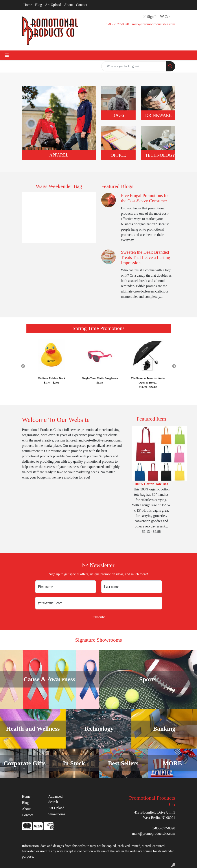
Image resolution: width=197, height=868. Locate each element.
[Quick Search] (134, 66)
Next (174, 366)
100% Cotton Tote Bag (151, 484)
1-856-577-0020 (118, 24)
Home (28, 5)
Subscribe (98, 617)
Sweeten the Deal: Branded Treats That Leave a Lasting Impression (146, 257)
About (68, 5)
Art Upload (53, 5)
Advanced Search (56, 799)
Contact (81, 5)
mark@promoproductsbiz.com (154, 24)
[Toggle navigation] (7, 55)
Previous (23, 366)
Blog (39, 5)
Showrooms (57, 814)
